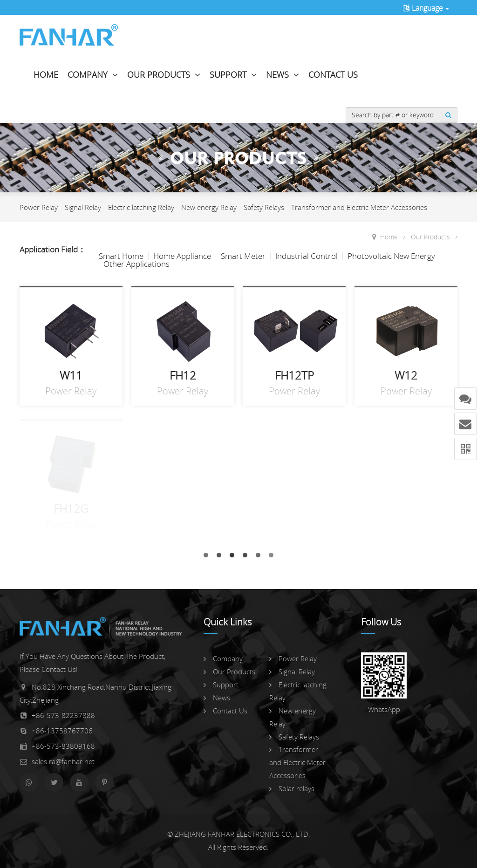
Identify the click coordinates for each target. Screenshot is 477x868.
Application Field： (53, 249)
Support (233, 75)
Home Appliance (182, 256)
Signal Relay (83, 207)
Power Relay (39, 207)
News (283, 75)
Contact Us (333, 75)
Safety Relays (264, 207)
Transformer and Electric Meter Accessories (359, 207)
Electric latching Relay (141, 207)
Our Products (164, 75)
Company (93, 75)
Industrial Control (307, 256)
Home (46, 75)
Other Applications (136, 264)
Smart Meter (243, 256)
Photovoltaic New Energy (391, 256)
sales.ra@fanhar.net (63, 761)
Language (426, 8)
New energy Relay (209, 207)
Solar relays (292, 788)
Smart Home (121, 256)
